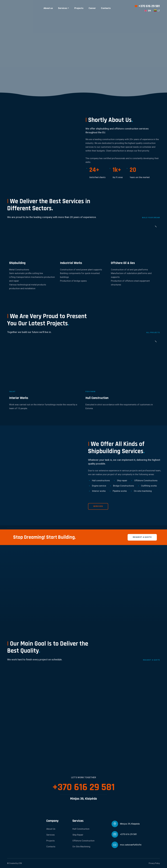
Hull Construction (81, 829)
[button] (98, 506)
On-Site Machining (81, 847)
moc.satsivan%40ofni (131, 845)
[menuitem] (148, 11)
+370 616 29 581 (149, 6)
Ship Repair (78, 835)
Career (92, 8)
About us (48, 8)
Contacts (106, 8)
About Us (51, 829)
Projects (79, 8)
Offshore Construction (83, 841)
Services (63, 8)
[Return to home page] (20, 8)
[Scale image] (31, 685)
